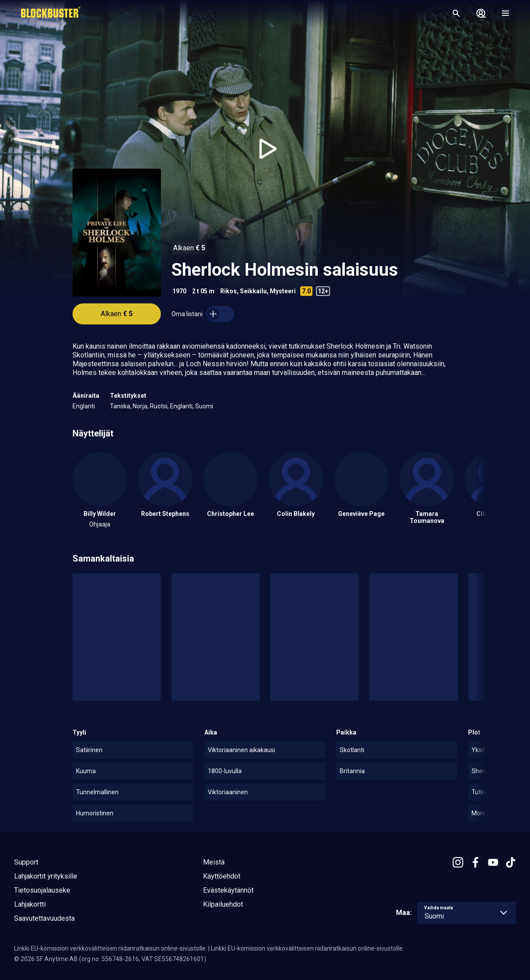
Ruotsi (159, 406)
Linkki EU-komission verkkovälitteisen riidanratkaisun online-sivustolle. (111, 948)
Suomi (204, 406)
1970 (179, 291)
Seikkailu (253, 291)
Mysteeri (283, 291)
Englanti (84, 406)
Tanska (120, 406)
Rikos (229, 291)
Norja (140, 406)
